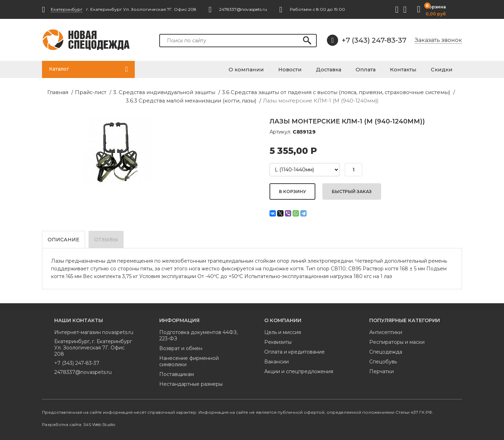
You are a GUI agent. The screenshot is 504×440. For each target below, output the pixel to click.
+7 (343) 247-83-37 (367, 40)
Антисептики (386, 331)
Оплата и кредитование (295, 351)
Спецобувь (383, 361)
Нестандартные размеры (191, 383)
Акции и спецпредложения (299, 370)
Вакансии (276, 361)
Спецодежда (386, 351)
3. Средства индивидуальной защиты (109, 92)
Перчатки (381, 370)
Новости (315, 69)
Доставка (349, 69)
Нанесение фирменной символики (189, 360)
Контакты (414, 69)
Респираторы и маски (397, 341)
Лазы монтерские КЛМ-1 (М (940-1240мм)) (252, 100)
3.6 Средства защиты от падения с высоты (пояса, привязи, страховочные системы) (267, 92)
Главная (10, 92)
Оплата (381, 69)
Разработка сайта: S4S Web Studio (79, 423)
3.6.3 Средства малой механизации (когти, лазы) (437, 92)
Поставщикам (177, 373)
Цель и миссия (283, 331)
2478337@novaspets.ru (83, 371)
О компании (277, 69)
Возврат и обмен (181, 347)
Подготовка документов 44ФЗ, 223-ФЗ (198, 334)
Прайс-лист (41, 92)
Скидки (447, 69)
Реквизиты (278, 341)
